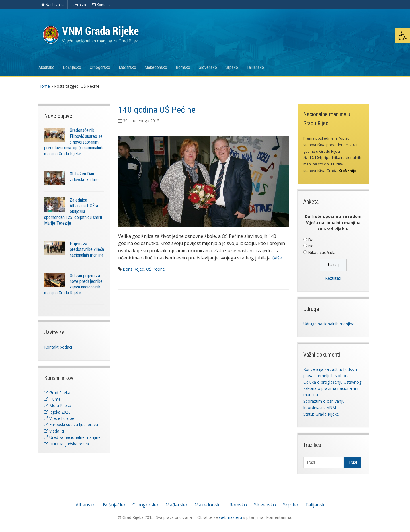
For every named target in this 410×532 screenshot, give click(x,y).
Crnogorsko (100, 67)
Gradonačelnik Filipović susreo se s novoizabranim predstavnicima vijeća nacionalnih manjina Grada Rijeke (73, 142)
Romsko (183, 67)
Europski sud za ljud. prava (71, 424)
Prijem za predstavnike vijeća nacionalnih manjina (87, 249)
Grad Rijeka (57, 393)
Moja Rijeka (58, 405)
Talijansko (255, 67)
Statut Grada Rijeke (321, 414)
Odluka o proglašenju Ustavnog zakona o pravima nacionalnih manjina (332, 388)
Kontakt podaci (58, 347)
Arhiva (78, 5)
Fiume (52, 399)
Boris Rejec (133, 269)
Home (44, 86)
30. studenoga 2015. (142, 121)
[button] (403, 36)
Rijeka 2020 (57, 412)
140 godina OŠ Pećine (157, 110)
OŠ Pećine (155, 269)
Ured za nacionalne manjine (72, 437)
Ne (311, 246)
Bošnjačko (72, 67)
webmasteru (230, 517)
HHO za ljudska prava (66, 444)
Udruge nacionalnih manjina (329, 324)
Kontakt (101, 5)
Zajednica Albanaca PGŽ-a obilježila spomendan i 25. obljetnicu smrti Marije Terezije (73, 212)
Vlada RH (55, 431)
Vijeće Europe (59, 418)
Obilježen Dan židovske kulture (84, 177)
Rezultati (333, 278)
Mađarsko (127, 67)
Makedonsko (156, 67)
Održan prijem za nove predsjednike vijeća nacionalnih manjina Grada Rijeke (73, 284)
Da (311, 240)
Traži (353, 462)
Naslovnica (53, 5)
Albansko (46, 67)
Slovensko (208, 67)
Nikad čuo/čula (322, 252)
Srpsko (232, 67)
